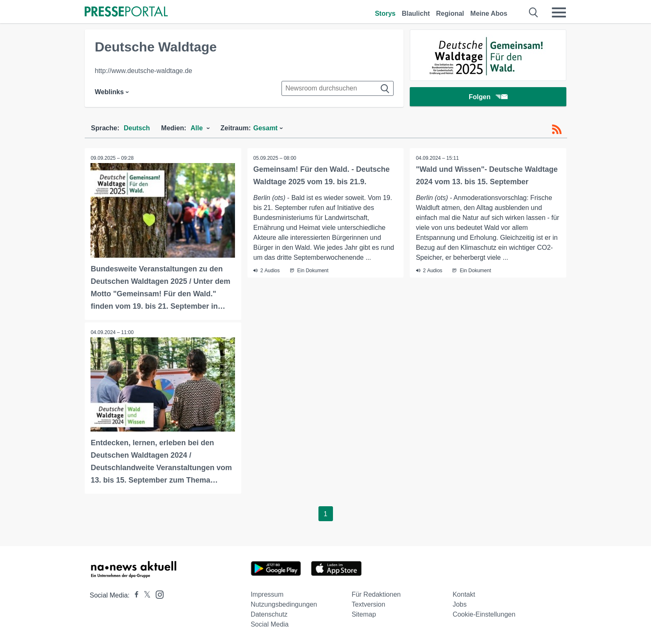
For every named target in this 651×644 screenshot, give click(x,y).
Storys (385, 13)
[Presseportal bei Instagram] (157, 594)
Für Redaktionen (376, 594)
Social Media (270, 624)
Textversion (368, 604)
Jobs (460, 604)
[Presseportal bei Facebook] (134, 595)
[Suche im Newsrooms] (338, 88)
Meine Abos (489, 13)
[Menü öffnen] (559, 12)
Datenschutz (269, 614)
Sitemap (364, 614)
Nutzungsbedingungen (284, 604)
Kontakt (464, 594)
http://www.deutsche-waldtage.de (143, 71)
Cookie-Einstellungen (484, 614)
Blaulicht (416, 13)
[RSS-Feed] (557, 129)
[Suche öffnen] (534, 12)
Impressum (267, 594)
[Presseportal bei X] (145, 595)
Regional (450, 13)
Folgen (488, 97)
